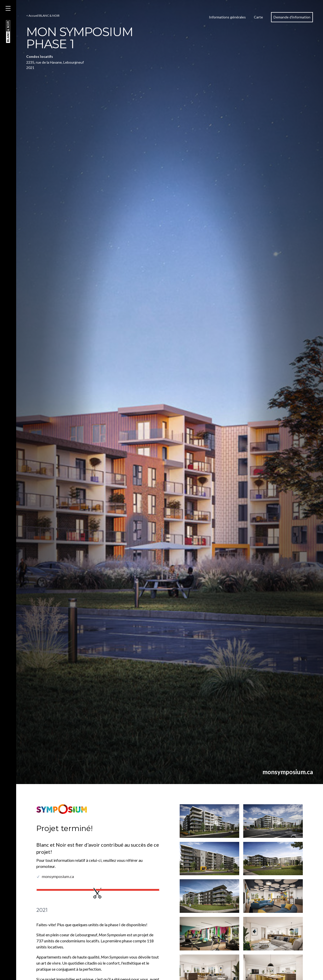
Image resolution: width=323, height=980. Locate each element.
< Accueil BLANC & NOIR (43, 16)
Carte (258, 17)
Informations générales (227, 17)
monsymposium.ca (288, 772)
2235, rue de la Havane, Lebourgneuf (55, 62)
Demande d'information (292, 17)
